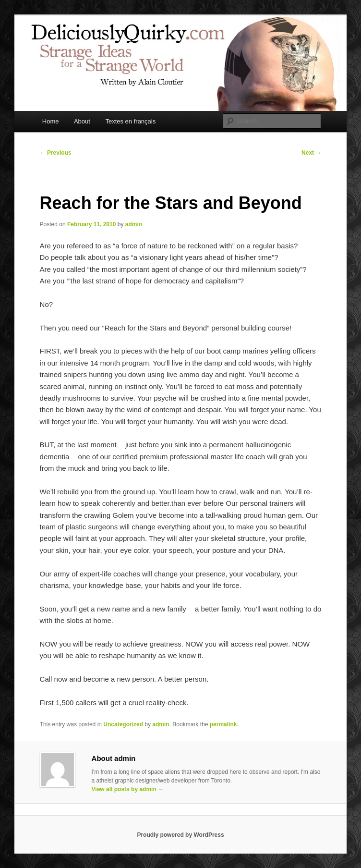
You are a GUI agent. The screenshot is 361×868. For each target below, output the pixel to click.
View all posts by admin (128, 789)
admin (134, 224)
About (82, 121)
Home (51, 121)
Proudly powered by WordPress (180, 835)
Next (311, 153)
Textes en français (130, 121)
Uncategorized (123, 724)
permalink (223, 724)
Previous (56, 153)
